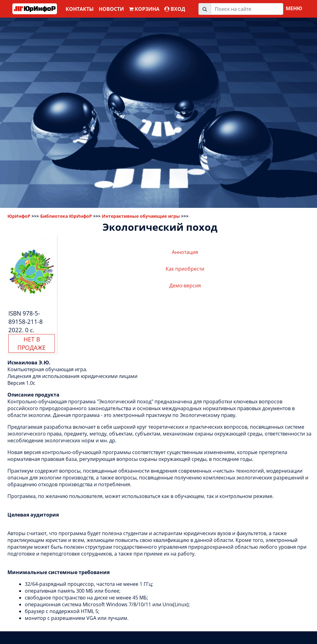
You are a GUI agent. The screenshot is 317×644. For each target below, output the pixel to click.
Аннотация (185, 252)
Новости (111, 9)
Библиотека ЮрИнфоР (66, 216)
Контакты (80, 9)
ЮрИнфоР (19, 216)
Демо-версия (185, 286)
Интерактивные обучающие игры (141, 216)
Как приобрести (185, 269)
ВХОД (175, 9)
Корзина (144, 9)
